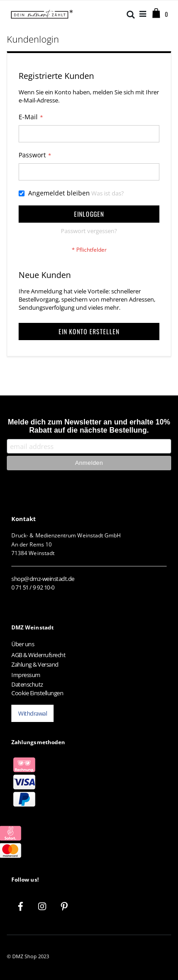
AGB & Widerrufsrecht (38, 655)
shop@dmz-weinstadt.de (43, 579)
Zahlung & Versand (35, 664)
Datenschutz (27, 684)
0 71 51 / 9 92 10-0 (33, 587)
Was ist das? (108, 193)
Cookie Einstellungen (37, 693)
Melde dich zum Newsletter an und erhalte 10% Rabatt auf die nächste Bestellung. (89, 426)
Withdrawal (32, 713)
